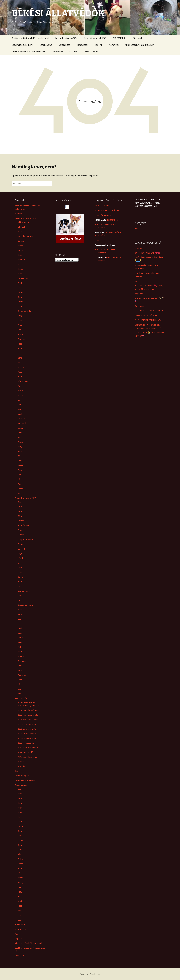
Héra (20, 596)
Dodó (20, 572)
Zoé (20, 694)
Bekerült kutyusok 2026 (95, 38)
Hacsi (20, 344)
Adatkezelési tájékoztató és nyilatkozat (30, 38)
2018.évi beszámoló (27, 738)
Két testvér (23, 381)
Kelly (20, 614)
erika (97, 206)
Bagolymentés (141, 294)
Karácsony (139, 306)
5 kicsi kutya (23, 222)
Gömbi (21, 864)
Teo (19, 475)
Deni (20, 297)
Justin (20, 362)
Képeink (98, 45)
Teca (20, 680)
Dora (20, 836)
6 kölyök (22, 227)
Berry (20, 250)
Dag (20, 288)
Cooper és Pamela (26, 539)
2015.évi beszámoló (27, 724)
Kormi (20, 386)
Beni (20, 511)
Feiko (20, 334)
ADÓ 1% (73, 52)
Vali (19, 689)
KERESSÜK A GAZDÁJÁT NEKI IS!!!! (149, 311)
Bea (20, 502)
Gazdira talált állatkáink (22, 45)
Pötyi (20, 447)
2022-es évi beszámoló (28, 757)
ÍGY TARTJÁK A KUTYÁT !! (147, 253)
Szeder (21, 461)
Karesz (21, 367)
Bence (21, 246)
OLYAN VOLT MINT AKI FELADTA (148, 320)
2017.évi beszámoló (27, 734)
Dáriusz (21, 292)
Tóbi (20, 479)
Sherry (21, 656)
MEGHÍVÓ (139, 248)
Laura (20, 619)
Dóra (20, 320)
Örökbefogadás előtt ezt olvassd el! (29, 52)
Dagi (20, 553)
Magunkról (114, 45)
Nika (20, 437)
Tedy (20, 470)
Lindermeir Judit (102, 210)
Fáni (20, 330)
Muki (20, 433)
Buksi (20, 274)
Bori (20, 264)
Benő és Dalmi (24, 525)
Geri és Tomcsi (24, 591)
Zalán (20, 493)
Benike (21, 521)
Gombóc (22, 339)
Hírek (137, 229)
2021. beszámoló (25, 752)
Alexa (20, 232)
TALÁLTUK (105, 206)
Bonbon (21, 260)
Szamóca (22, 661)
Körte (20, 391)
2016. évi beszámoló (27, 729)
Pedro (21, 442)
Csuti (20, 283)
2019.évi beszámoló (27, 743)
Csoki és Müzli (24, 278)
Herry (20, 353)
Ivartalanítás (64, 45)
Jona (20, 358)
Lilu (19, 624)
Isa (19, 600)
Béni (20, 516)
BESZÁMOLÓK (119, 38)
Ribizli (20, 451)
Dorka (20, 577)
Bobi (20, 255)
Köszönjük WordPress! (90, 974)
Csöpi (20, 544)
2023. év (21, 762)
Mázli (20, 414)
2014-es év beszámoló (28, 720)
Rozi (20, 652)
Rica (20, 896)
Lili (19, 400)
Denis (20, 302)
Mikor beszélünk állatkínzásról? (139, 45)
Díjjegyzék (138, 38)
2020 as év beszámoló (28, 748)
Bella (20, 507)
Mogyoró (22, 423)
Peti (20, 647)
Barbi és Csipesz (25, 236)
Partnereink (57, 52)
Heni (20, 348)
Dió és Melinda (24, 311)
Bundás (21, 535)
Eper (20, 581)
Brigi (20, 530)
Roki (20, 901)
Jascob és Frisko (25, 605)
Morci (20, 428)
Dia (19, 563)
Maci (20, 633)
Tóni (20, 484)
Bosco (21, 269)
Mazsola (21, 419)
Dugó (20, 325)
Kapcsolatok (82, 45)
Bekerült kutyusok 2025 (66, 38)
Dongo (21, 316)
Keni (20, 376)
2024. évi (22, 766)
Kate (20, 372)
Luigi (20, 628)
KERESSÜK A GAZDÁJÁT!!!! (146, 315)
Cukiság (21, 549)
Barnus (21, 241)
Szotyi (21, 670)
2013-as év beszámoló (28, 715)
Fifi (19, 586)
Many (20, 409)
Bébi (20, 794)
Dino (20, 567)
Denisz (21, 306)
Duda (20, 845)
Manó (20, 405)
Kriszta (21, 395)
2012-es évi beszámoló (28, 710)
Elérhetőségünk (91, 52)
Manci (20, 638)
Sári (20, 456)
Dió (136, 281)
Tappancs (22, 675)
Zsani (20, 920)
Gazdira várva (46, 45)
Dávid (20, 558)
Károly (21, 882)
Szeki (20, 465)
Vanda (20, 489)
